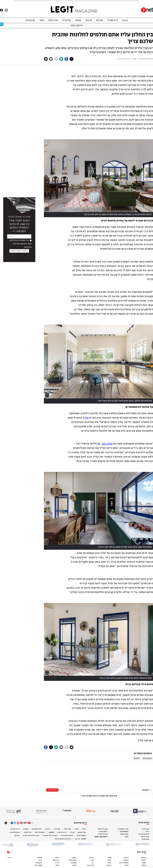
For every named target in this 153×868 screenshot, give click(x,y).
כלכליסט (56, 860)
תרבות (89, 20)
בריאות (126, 858)
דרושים (48, 829)
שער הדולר (67, 829)
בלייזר (57, 863)
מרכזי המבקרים (123, 829)
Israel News (124, 832)
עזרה (147, 832)
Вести (10, 858)
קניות (84, 829)
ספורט (144, 863)
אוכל (92, 860)
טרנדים (100, 20)
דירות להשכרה (37, 829)
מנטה (57, 865)
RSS (127, 837)
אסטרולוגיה (73, 860)
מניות (76, 829)
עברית (72, 832)
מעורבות (74, 863)
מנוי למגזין (28, 832)
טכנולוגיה (30, 20)
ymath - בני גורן (80, 839)
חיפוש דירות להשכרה (50, 836)
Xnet (110, 858)
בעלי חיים (91, 865)
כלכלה (144, 860)
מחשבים (126, 860)
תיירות (92, 858)
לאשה (74, 865)
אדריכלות (53, 20)
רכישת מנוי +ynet (101, 837)
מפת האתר (145, 839)
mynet (40, 858)
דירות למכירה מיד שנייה (31, 836)
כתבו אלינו (145, 829)
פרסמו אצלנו (103, 832)
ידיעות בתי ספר (40, 832)
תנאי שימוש (145, 837)
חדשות (144, 858)
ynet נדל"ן (38, 865)
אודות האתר (124, 834)
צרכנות (109, 865)
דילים (57, 858)
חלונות (137, 758)
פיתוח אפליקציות (67, 836)
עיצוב (125, 20)
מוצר (42, 20)
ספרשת (17, 836)
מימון (127, 865)
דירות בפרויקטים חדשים (63, 839)
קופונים (26, 829)
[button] (98, 795)
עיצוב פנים (147, 758)
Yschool (39, 863)
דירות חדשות (62, 832)
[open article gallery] (98, 176)
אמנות (78, 20)
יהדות (109, 860)
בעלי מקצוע (82, 832)
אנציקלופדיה (103, 834)
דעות (110, 863)
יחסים (74, 858)
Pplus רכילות (124, 863)
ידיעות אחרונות (15, 832)
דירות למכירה (15, 829)
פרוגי (40, 860)
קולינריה (67, 20)
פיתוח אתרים (81, 836)
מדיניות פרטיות (144, 834)
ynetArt (51, 832)
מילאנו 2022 (77, 26)
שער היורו (57, 829)
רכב (93, 863)
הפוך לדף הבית (102, 829)
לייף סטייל (113, 20)
